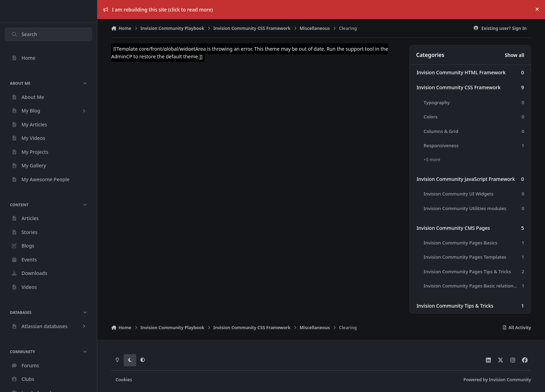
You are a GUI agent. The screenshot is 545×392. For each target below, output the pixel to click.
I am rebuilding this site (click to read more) (158, 10)
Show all (514, 55)
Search (24, 34)
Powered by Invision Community (497, 380)
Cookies (124, 380)
